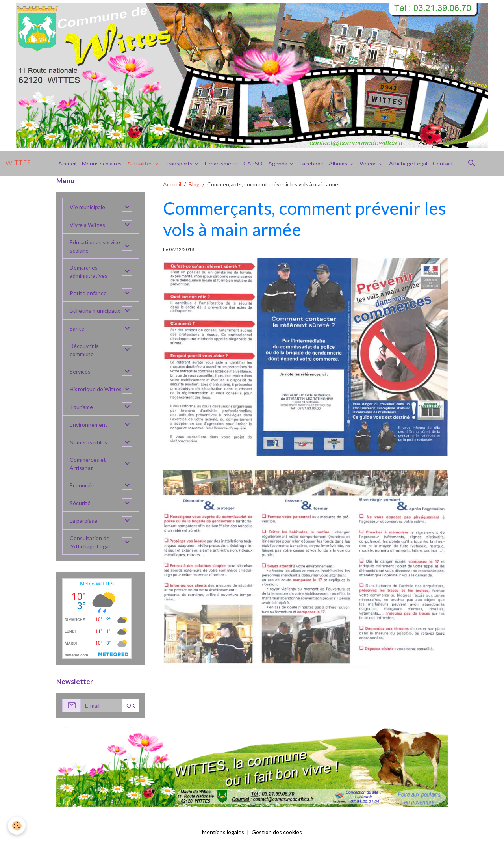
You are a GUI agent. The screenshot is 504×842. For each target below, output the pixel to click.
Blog (194, 184)
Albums (339, 163)
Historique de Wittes (96, 389)
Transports (179, 163)
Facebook (311, 163)
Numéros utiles (88, 442)
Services (80, 371)
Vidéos (369, 163)
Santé (77, 328)
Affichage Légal (408, 163)
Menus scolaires (102, 163)
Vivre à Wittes (87, 225)
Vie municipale (87, 207)
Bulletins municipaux (95, 311)
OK (131, 705)
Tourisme (81, 407)
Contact (443, 163)
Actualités (141, 163)
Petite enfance (88, 293)
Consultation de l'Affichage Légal (90, 542)
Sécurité (80, 503)
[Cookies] (17, 826)
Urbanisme (219, 163)
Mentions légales (223, 832)
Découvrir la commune (84, 350)
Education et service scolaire (95, 246)
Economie (82, 485)
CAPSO (253, 163)
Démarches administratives (89, 271)
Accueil (67, 163)
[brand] (18, 163)
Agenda (278, 163)
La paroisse (83, 521)
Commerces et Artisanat (88, 464)
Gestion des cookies (277, 832)
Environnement (89, 425)
